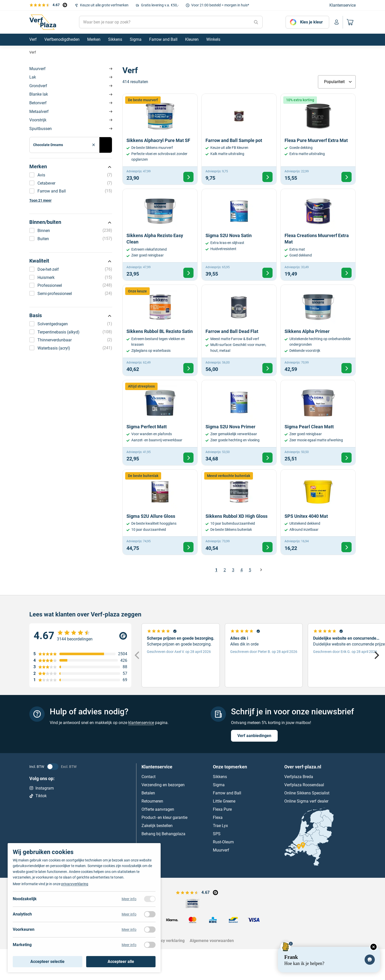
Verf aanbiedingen (254, 735)
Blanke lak (39, 94)
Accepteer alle (121, 962)
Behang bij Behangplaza (163, 834)
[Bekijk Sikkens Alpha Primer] (318, 330)
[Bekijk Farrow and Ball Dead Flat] (239, 330)
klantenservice (141, 723)
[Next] (376, 655)
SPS (217, 834)
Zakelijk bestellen (157, 825)
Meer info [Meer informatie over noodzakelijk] (129, 899)
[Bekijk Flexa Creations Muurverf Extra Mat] (318, 235)
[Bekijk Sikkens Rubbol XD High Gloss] (239, 512)
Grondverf (38, 86)
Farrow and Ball (227, 793)
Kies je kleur (311, 22)
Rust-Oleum (223, 842)
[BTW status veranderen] (53, 766)
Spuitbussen (41, 129)
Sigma (219, 785)
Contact (149, 776)
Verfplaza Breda (299, 776)
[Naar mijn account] (337, 22)
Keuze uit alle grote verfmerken (104, 5)
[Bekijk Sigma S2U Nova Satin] (239, 235)
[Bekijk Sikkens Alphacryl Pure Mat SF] (160, 139)
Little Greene (224, 801)
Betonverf (38, 103)
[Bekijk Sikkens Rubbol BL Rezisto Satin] (160, 330)
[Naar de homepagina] (43, 22)
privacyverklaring (75, 884)
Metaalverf (39, 112)
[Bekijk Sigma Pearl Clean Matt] (318, 423)
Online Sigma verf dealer (306, 801)
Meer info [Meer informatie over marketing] (129, 945)
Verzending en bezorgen (163, 785)
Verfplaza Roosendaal (304, 785)
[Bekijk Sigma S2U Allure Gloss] (160, 512)
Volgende (261, 570)
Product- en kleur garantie (164, 817)
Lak (33, 77)
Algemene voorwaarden (212, 941)
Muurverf (37, 69)
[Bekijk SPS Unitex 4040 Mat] (318, 512)
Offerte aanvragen (158, 809)
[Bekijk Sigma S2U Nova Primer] (239, 423)
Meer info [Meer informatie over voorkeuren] (129, 930)
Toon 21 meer (40, 200)
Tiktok (38, 796)
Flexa (218, 817)
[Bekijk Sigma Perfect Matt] (160, 423)
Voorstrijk (38, 120)
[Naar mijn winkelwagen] (349, 22)
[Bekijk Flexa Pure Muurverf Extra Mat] (318, 139)
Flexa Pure (222, 809)
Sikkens (220, 776)
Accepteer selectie (47, 962)
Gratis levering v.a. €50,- (160, 5)
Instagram (42, 788)
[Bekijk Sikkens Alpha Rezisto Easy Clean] (160, 235)
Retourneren (152, 801)
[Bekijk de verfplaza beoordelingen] (48, 5)
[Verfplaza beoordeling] (80, 636)
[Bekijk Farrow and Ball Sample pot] (239, 139)
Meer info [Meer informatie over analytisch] (129, 914)
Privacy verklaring (168, 941)
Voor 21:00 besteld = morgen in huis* (220, 5)
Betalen (148, 793)
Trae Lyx (220, 825)
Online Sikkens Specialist (307, 793)
